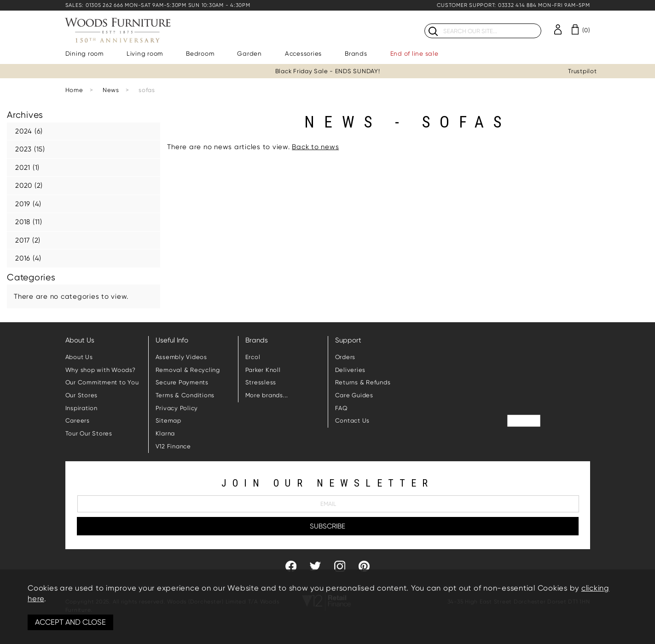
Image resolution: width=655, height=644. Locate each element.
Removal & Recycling (188, 370)
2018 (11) (29, 222)
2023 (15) (30, 149)
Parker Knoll (263, 370)
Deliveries (351, 370)
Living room (145, 54)
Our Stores (82, 395)
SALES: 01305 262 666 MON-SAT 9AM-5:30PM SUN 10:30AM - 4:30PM (158, 5)
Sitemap (168, 421)
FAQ (342, 408)
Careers (78, 421)
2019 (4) (28, 204)
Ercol (253, 357)
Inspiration (81, 408)
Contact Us (353, 421)
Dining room (84, 54)
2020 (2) (29, 186)
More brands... (267, 395)
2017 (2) (28, 240)
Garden (249, 54)
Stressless (261, 382)
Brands (356, 54)
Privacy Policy (177, 408)
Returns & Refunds (363, 382)
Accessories (303, 54)
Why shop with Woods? (101, 370)
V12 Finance (173, 446)
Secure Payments (182, 382)
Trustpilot (583, 71)
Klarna (165, 433)
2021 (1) (27, 168)
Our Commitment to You (102, 382)
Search (425, 23)
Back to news (315, 147)
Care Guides (354, 395)
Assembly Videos (181, 357)
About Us (79, 357)
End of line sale (414, 54)
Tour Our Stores (89, 433)
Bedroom (200, 54)
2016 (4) (28, 258)
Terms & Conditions (185, 395)
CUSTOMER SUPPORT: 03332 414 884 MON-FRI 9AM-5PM (513, 5)
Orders (345, 357)
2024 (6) (29, 131)
